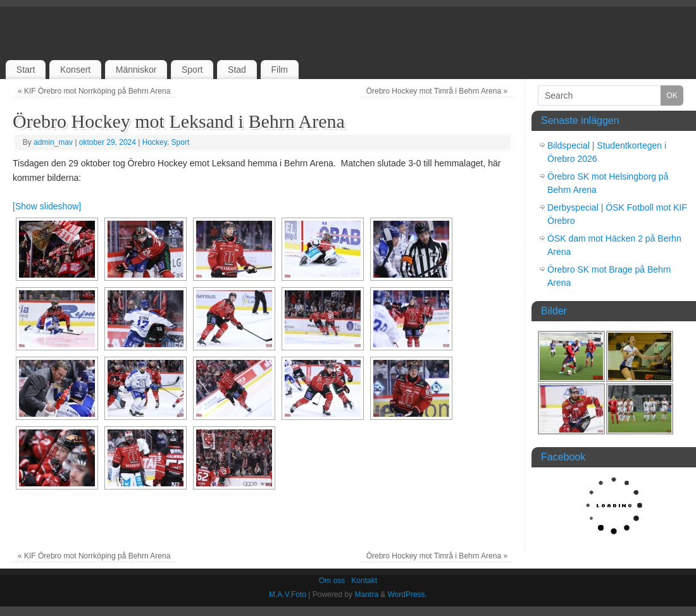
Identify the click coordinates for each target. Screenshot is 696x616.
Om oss (332, 581)
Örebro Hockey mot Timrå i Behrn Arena (437, 91)
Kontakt (364, 581)
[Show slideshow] (47, 206)
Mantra (366, 594)
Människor (136, 70)
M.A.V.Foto (288, 594)
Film (279, 70)
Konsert (75, 70)
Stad (237, 70)
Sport (192, 70)
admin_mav (53, 142)
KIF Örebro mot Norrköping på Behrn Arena (94, 91)
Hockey (155, 142)
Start (26, 70)
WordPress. (407, 594)
